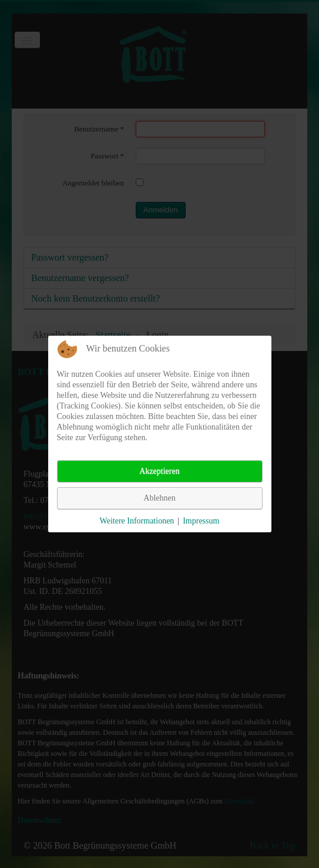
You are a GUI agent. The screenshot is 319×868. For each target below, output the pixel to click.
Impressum (201, 521)
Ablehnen (159, 498)
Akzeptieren (159, 471)
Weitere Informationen (137, 521)
